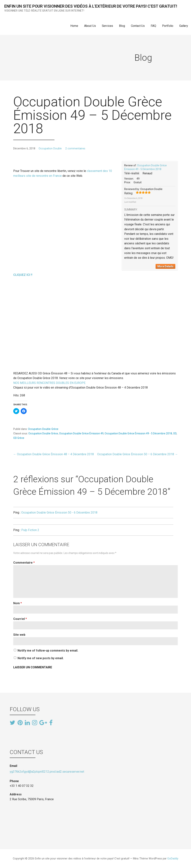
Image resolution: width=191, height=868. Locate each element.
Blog (122, 26)
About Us (90, 26)
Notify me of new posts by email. (41, 658)
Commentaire (24, 563)
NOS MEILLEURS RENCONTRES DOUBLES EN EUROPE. (50, 383)
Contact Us (138, 26)
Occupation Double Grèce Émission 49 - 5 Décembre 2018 (138, 433)
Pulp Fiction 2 (30, 530)
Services (108, 26)
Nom (18, 603)
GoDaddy (173, 859)
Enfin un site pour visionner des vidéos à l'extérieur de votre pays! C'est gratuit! (91, 6)
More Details (165, 266)
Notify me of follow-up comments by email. (48, 651)
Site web (19, 635)
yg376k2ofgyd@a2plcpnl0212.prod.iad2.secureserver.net (47, 772)
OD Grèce (19, 438)
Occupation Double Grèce (43, 433)
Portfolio (168, 26)
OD (175, 433)
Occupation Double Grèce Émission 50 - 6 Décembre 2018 (59, 513)
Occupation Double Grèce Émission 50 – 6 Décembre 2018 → (137, 454)
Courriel (20, 619)
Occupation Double (50, 149)
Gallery (184, 26)
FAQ (153, 26)
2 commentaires (75, 149)
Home (74, 26)
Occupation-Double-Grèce (43, 429)
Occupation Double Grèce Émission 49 (81, 433)
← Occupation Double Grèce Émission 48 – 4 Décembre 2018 (54, 454)
